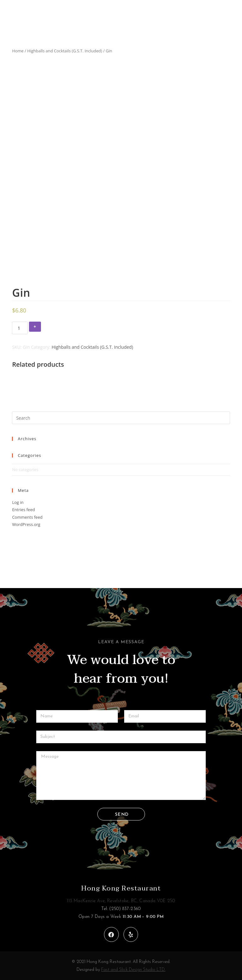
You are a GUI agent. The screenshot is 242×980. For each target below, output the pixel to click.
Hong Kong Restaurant (121, 888)
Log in (18, 502)
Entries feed (23, 510)
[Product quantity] (20, 328)
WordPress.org (26, 524)
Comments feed (27, 517)
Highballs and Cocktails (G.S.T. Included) (65, 51)
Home (18, 51)
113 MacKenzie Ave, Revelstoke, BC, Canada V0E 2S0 (121, 901)
